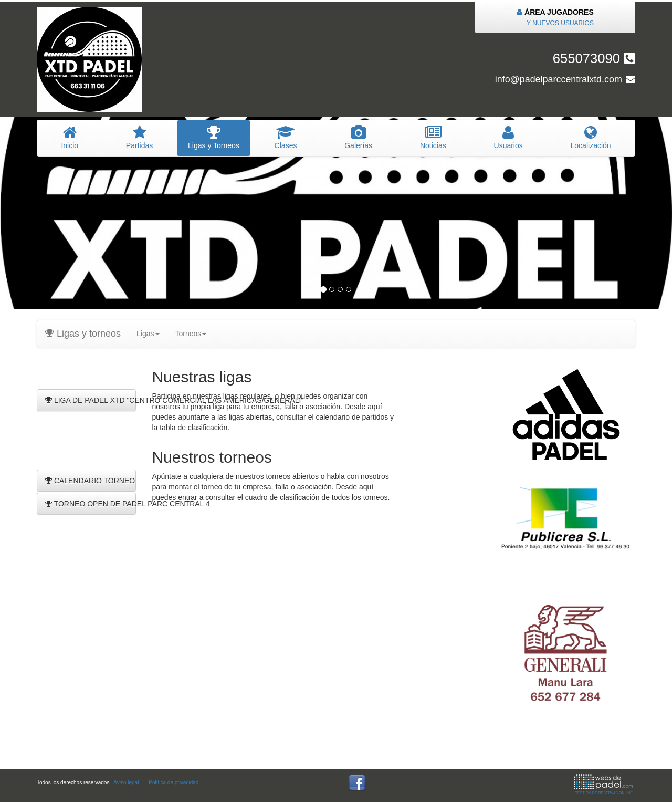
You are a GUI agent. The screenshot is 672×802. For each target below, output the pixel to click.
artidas (139, 138)
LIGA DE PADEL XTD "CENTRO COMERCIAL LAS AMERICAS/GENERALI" (91, 400)
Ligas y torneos (83, 334)
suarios (508, 138)
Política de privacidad (174, 782)
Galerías (359, 138)
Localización (591, 138)
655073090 (594, 58)
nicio (70, 138)
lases (286, 138)
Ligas (148, 334)
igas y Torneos (214, 138)
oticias (433, 138)
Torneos (191, 334)
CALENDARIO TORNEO (90, 481)
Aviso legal (126, 782)
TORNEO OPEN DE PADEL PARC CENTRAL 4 (91, 504)
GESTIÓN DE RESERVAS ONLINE (603, 784)
